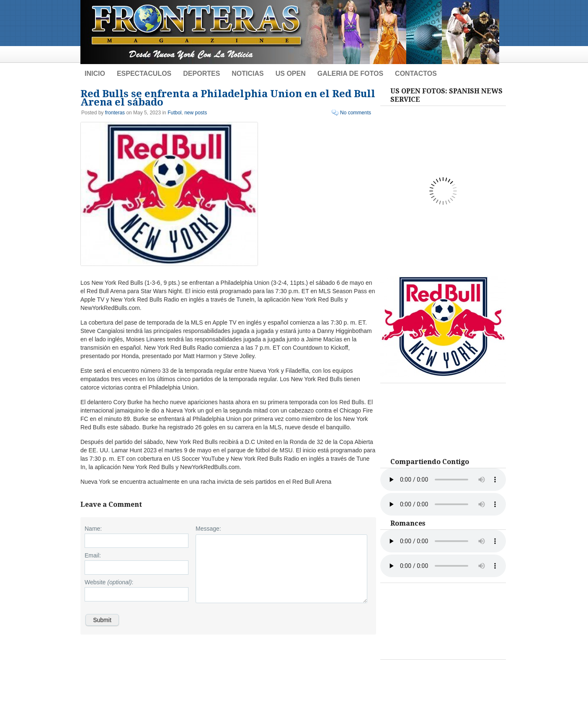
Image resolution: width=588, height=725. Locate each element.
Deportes (201, 74)
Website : (109, 582)
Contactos (416, 74)
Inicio (95, 74)
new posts (196, 113)
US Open (291, 74)
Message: (208, 529)
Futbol (174, 113)
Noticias (248, 74)
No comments (356, 113)
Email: (93, 555)
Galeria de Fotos (350, 74)
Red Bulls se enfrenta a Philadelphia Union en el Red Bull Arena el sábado (228, 98)
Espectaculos (144, 74)
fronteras (115, 113)
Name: (93, 529)
